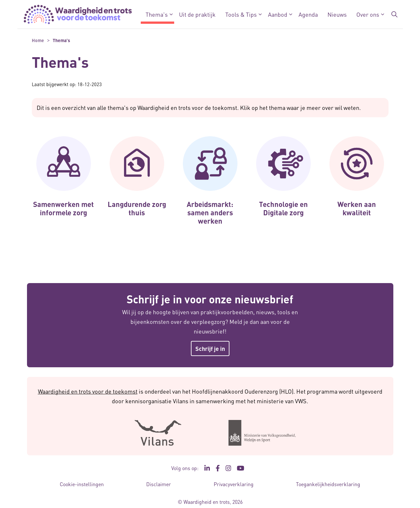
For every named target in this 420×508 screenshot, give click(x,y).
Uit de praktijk (197, 14)
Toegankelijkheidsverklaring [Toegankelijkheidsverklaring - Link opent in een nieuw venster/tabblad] (328, 484)
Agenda (308, 14)
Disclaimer (159, 484)
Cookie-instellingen (82, 484)
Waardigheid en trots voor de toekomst (88, 391)
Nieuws (337, 14)
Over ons (368, 14)
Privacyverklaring (234, 484)
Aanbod (278, 14)
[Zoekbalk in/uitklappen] (394, 14)
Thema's (157, 14)
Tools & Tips (241, 14)
